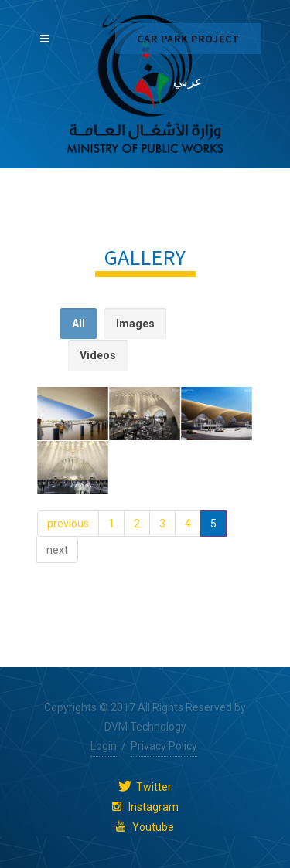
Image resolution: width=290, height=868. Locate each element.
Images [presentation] (135, 324)
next (57, 550)
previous (68, 524)
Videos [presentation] (98, 355)
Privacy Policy (164, 746)
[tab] (78, 324)
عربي (188, 81)
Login (104, 746)
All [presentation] (78, 324)
